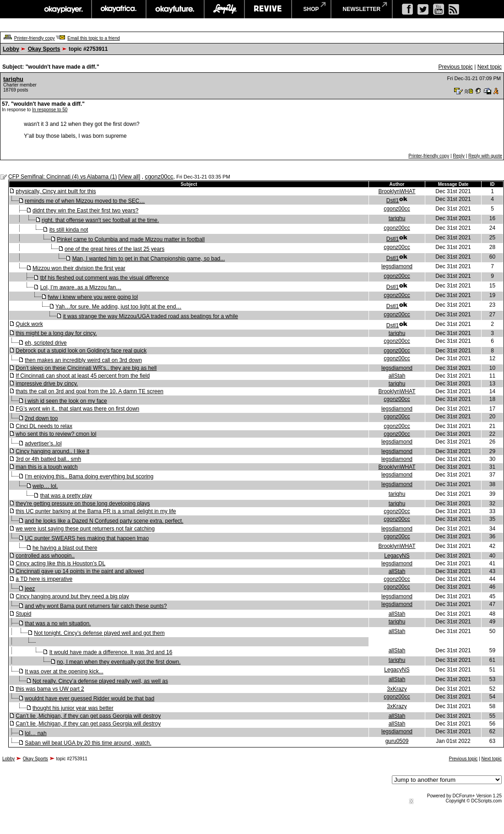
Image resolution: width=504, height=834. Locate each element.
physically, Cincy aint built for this (56, 191)
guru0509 (397, 741)
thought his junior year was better (73, 708)
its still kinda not (69, 230)
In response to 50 (50, 110)
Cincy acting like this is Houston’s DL (60, 563)
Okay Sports (44, 49)
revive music (268, 9)
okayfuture (175, 9)
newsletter (362, 9)
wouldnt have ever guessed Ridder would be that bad (89, 699)
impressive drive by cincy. (47, 384)
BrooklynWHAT (397, 191)
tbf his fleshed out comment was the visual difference (105, 278)
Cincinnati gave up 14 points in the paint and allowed (80, 571)
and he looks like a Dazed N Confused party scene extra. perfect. (104, 521)
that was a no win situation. (58, 623)
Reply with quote (485, 156)
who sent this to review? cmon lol (56, 434)
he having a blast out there (65, 548)
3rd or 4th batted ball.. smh (48, 459)
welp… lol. (45, 486)
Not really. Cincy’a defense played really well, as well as (100, 681)
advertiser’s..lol (43, 444)
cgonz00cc (159, 176)
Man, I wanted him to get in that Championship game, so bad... (149, 259)
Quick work (29, 324)
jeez (30, 589)
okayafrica (119, 9)
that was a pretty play (66, 496)
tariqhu (13, 79)
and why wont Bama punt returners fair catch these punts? (96, 606)
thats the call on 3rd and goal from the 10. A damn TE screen (89, 391)
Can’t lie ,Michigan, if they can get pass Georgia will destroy (88, 716)
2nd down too (41, 418)
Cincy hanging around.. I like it (52, 451)
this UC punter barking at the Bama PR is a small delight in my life (96, 511)
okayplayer (63, 9)
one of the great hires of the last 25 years (114, 249)
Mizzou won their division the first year (79, 268)
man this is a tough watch (46, 467)
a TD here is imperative (44, 579)
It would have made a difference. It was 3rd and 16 (111, 652)
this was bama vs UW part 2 (50, 689)
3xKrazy (397, 689)
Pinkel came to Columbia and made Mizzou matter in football (131, 239)
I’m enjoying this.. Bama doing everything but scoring (89, 477)
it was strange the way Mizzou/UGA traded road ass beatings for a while (151, 316)
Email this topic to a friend (94, 38)
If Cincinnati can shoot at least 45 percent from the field (83, 376)
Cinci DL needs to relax (44, 426)
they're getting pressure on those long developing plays (83, 504)
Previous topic (455, 67)
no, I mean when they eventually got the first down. (119, 662)
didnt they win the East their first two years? (85, 211)
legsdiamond (397, 266)
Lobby (11, 49)
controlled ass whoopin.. (45, 556)
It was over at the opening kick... (64, 672)
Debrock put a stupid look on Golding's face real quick (81, 351)
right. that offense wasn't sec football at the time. (100, 220)
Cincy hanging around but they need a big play (72, 596)
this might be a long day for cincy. (56, 333)
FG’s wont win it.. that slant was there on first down (77, 409)
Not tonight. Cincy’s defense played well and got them (99, 633)
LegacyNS (397, 556)
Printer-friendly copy (35, 38)
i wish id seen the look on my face (66, 401)
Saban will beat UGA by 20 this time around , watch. (88, 743)
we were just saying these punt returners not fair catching (85, 529)
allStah (397, 376)
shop (311, 9)
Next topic (490, 67)
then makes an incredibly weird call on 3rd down (83, 360)
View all (129, 177)
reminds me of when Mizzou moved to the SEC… (85, 201)
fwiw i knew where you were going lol (93, 297)
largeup (224, 9)
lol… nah (35, 733)
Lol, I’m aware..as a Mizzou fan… (81, 287)
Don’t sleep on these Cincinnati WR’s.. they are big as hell (86, 368)
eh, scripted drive (46, 343)
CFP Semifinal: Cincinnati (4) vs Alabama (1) (62, 177)
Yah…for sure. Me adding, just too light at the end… (118, 307)
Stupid (23, 614)
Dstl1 (393, 200)
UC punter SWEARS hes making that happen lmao (87, 538)
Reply (459, 156)
